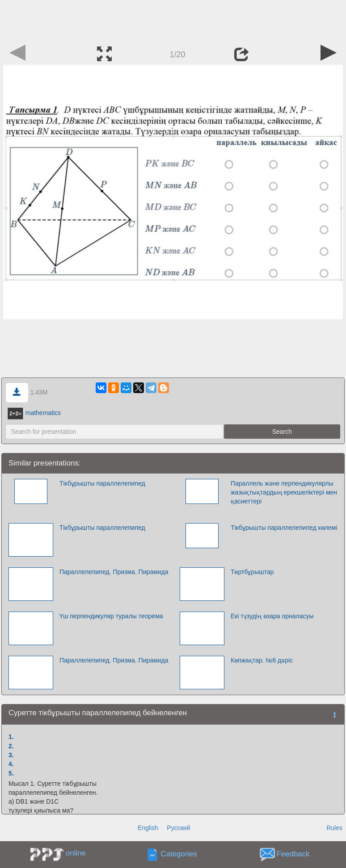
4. (11, 764)
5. (11, 773)
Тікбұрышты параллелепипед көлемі (284, 528)
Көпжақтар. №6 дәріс (262, 660)
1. (11, 737)
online (76, 853)
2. (11, 746)
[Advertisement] (173, 20)
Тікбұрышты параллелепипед (102, 483)
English (148, 828)
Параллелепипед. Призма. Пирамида (114, 572)
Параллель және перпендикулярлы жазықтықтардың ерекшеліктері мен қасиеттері (284, 492)
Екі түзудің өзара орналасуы (272, 616)
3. (11, 755)
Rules (334, 828)
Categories (179, 854)
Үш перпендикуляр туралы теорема (111, 616)
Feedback (293, 854)
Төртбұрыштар (252, 572)
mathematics (34, 413)
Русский (178, 828)
